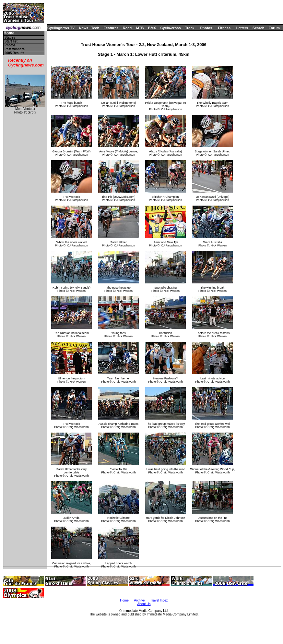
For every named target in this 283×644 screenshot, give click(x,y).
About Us (144, 604)
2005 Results (14, 53)
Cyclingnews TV (61, 28)
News (84, 28)
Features (111, 28)
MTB (140, 28)
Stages (10, 37)
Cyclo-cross (171, 28)
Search (259, 28)
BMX (152, 28)
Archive (139, 600)
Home (9, 33)
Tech (95, 28)
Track (190, 28)
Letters (242, 28)
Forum (274, 28)
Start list (11, 41)
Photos (206, 28)
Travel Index (159, 600)
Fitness (224, 28)
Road (127, 28)
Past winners (15, 49)
